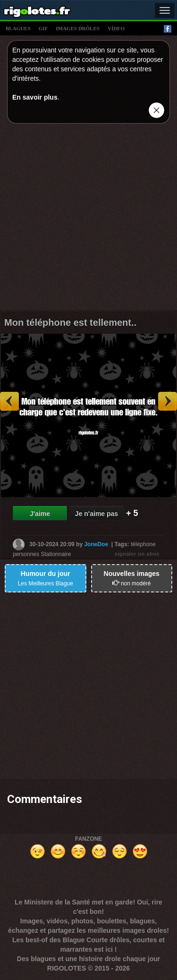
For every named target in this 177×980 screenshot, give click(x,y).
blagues (18, 28)
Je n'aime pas (97, 514)
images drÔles (78, 28)
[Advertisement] (88, 219)
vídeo (116, 28)
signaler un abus (137, 554)
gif (43, 28)
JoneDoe (96, 544)
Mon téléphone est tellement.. (70, 322)
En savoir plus (35, 97)
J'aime (40, 514)
